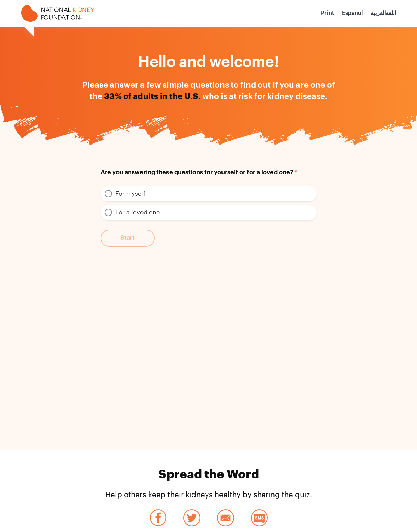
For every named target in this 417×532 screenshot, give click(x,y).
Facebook (158, 518)
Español (352, 13)
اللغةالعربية (383, 13)
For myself (130, 193)
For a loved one (138, 212)
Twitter (192, 518)
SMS (259, 518)
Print (328, 13)
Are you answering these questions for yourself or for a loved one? (197, 172)
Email (226, 518)
